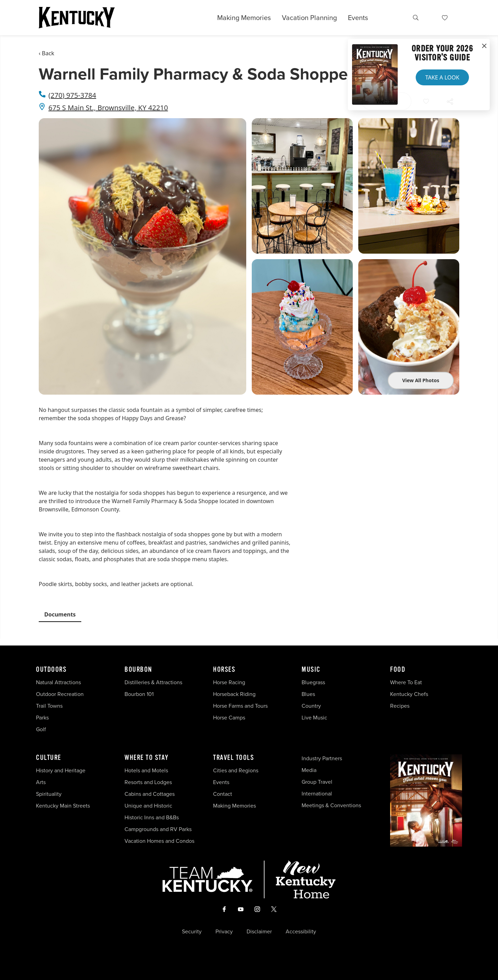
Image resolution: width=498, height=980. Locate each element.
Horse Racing (229, 682)
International (317, 794)
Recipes (400, 706)
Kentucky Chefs (409, 694)
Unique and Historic (148, 806)
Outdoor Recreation (60, 694)
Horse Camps (229, 718)
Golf (41, 729)
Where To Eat (406, 682)
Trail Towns (49, 706)
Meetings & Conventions (331, 805)
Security (192, 932)
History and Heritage (61, 770)
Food (398, 670)
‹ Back (47, 53)
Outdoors (51, 670)
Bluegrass (313, 682)
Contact (223, 794)
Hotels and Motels (146, 770)
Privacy (224, 932)
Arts (41, 782)
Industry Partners (322, 758)
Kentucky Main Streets (63, 806)
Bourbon (138, 670)
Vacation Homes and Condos (159, 841)
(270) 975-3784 (72, 95)
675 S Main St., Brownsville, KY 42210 (108, 108)
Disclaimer (259, 932)
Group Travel (317, 782)
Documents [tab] (60, 614)
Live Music (314, 718)
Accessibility (301, 932)
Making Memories (244, 18)
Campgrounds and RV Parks (158, 829)
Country (311, 706)
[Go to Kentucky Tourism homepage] (77, 18)
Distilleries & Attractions (153, 682)
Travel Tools (233, 758)
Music (311, 670)
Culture (49, 758)
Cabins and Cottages (150, 794)
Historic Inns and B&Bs (152, 817)
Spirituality (49, 794)
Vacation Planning (309, 18)
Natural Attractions (58, 682)
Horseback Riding (234, 694)
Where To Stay (147, 758)
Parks (42, 718)
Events (358, 18)
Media (309, 770)
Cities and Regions (236, 770)
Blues (308, 694)
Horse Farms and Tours (240, 706)
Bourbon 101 (139, 694)
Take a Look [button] (442, 77)
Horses (224, 670)
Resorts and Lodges (148, 782)
